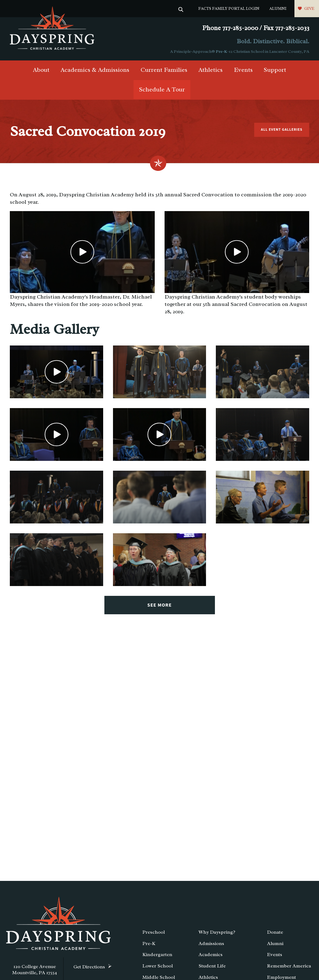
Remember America (289, 966)
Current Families (164, 70)
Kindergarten (157, 955)
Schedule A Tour (162, 89)
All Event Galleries (282, 130)
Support (275, 70)
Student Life (212, 966)
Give (309, 8)
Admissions (211, 943)
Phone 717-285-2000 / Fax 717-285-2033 (256, 28)
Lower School (158, 966)
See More (159, 605)
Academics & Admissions (95, 70)
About (41, 70)
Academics (211, 955)
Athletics (210, 70)
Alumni (278, 8)
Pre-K (222, 51)
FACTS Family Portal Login (229, 8)
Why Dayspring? (217, 932)
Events (243, 70)
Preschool (154, 932)
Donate (275, 932)
